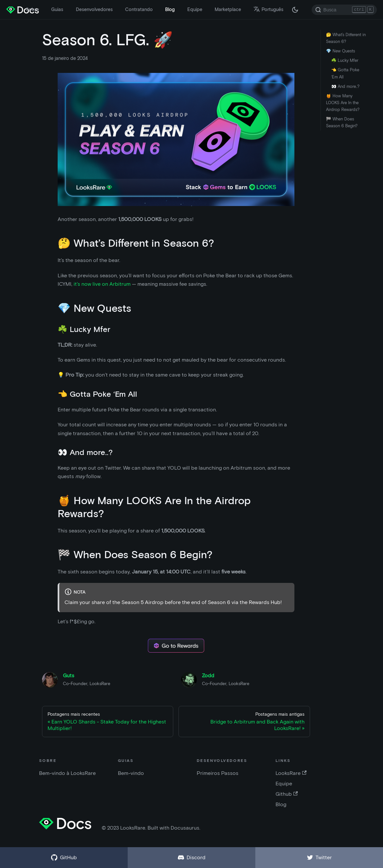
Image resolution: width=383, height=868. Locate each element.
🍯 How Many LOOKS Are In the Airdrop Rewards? (343, 103)
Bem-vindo (131, 773)
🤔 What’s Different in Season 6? (346, 38)
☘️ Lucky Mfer (345, 60)
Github (287, 794)
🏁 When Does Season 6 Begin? (342, 122)
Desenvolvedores (94, 9)
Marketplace (228, 9)
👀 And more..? (345, 86)
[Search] (344, 10)
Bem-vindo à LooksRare (67, 773)
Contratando (139, 9)
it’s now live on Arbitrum (102, 284)
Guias (57, 9)
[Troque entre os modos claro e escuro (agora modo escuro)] (295, 10)
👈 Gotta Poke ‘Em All (345, 73)
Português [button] (268, 9)
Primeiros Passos (218, 773)
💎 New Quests (340, 51)
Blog (170, 9)
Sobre (32, 9)
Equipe (195, 9)
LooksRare (291, 773)
